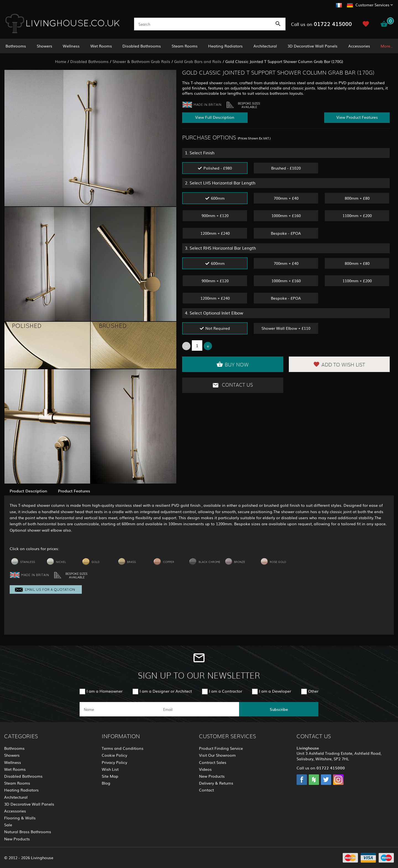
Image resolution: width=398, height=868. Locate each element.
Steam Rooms (185, 46)
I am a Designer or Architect (166, 691)
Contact (206, 790)
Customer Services (372, 5)
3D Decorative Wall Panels (312, 46)
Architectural (265, 46)
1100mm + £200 (357, 215)
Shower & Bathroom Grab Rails (141, 61)
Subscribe (279, 709)
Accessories (359, 46)
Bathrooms (16, 46)
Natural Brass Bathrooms (28, 832)
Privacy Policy (114, 762)
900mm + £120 (215, 215)
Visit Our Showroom (217, 755)
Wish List (110, 769)
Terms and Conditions (123, 748)
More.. (387, 46)
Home (61, 61)
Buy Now (233, 364)
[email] (199, 709)
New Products (17, 839)
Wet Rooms (101, 46)
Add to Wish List (339, 364)
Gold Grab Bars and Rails (198, 61)
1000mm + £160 (286, 215)
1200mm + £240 (215, 233)
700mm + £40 (286, 198)
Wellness (71, 46)
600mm (218, 198)
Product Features (74, 491)
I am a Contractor (226, 691)
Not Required (218, 328)
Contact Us (233, 385)
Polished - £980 (218, 168)
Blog (106, 783)
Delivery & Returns (216, 783)
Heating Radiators (225, 46)
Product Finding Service (221, 748)
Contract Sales (213, 762)
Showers (44, 46)
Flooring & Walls (20, 818)
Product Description (28, 491)
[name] (119, 709)
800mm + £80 (357, 198)
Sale (8, 825)
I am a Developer (275, 691)
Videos (205, 769)
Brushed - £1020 (286, 168)
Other (313, 691)
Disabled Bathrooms (142, 46)
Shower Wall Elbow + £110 (286, 328)
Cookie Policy (114, 755)
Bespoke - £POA (286, 233)
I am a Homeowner (104, 691)
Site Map (110, 776)
